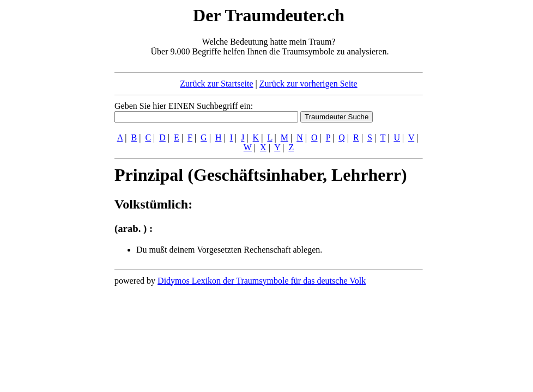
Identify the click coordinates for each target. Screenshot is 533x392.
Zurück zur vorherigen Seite (308, 84)
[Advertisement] (48, 168)
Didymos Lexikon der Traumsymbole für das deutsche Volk (262, 281)
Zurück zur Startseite (216, 84)
